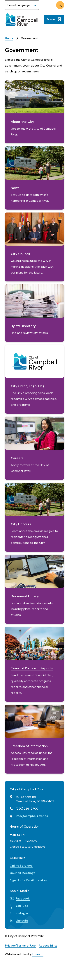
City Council (20, 254)
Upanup (38, 954)
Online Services (21, 866)
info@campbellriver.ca (32, 816)
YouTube (22, 906)
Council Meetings (23, 873)
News (15, 188)
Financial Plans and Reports (32, 668)
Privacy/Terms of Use (20, 946)
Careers (17, 458)
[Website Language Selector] (22, 5)
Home (9, 38)
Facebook (23, 898)
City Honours (21, 524)
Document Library (25, 596)
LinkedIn (22, 921)
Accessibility (48, 946)
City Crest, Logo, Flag (28, 386)
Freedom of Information (29, 746)
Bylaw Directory (23, 326)
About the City (22, 122)
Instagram (23, 913)
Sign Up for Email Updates (28, 880)
